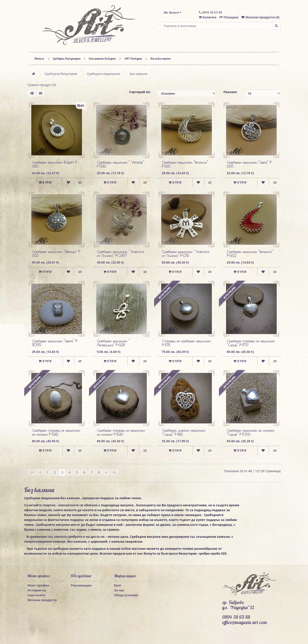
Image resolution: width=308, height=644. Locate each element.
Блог (118, 585)
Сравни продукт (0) (42, 85)
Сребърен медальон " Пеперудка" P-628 (113, 343)
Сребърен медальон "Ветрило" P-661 (185, 164)
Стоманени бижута (102, 59)
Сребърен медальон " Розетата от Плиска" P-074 (186, 254)
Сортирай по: (140, 92)
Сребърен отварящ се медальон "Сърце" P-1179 (251, 343)
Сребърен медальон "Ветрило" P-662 (250, 254)
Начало (39, 59)
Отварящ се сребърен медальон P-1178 (186, 343)
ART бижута (133, 59)
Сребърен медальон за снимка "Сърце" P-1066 (250, 432)
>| (114, 472)
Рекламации (81, 585)
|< (32, 472)
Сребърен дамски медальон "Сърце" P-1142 (184, 432)
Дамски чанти (160, 59)
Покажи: (230, 92)
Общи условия (126, 595)
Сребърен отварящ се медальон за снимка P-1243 (121, 432)
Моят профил (39, 585)
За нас (119, 590)
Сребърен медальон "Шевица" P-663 (56, 254)
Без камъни (139, 74)
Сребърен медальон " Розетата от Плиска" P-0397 (120, 254)
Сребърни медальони (103, 74)
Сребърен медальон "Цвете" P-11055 (55, 343)
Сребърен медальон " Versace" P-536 (120, 164)
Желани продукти (42, 600)
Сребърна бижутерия (67, 59)
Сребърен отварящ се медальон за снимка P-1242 (56, 432)
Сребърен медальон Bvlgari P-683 (55, 164)
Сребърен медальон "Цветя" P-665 (249, 164)
